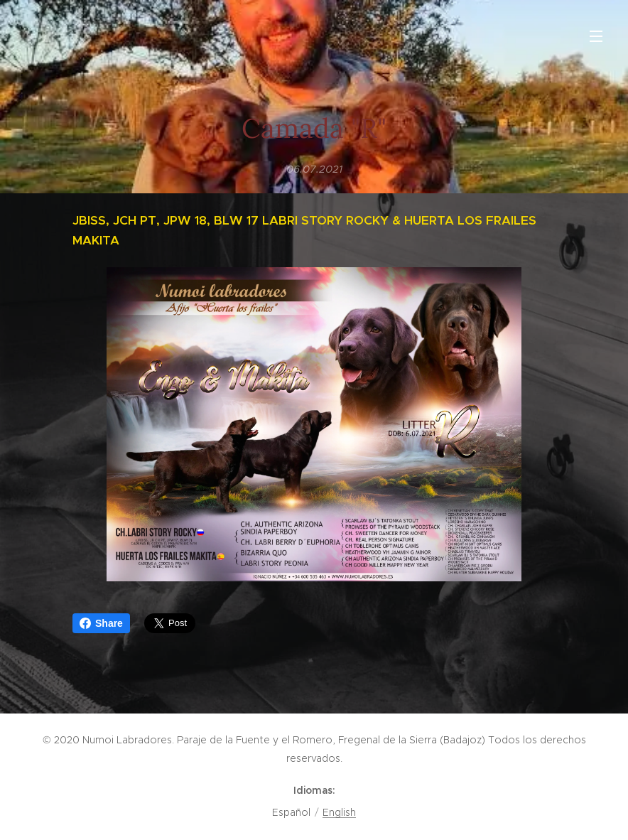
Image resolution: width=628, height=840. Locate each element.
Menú (596, 36)
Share (101, 623)
